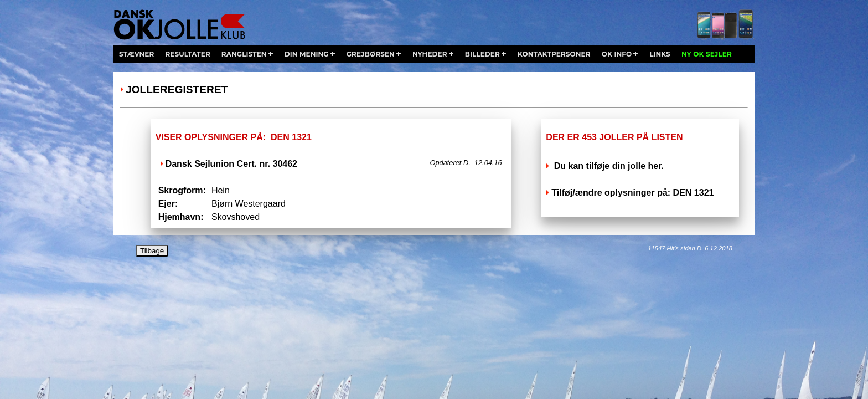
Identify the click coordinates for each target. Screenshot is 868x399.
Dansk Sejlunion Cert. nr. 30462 (231, 164)
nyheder (430, 54)
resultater (187, 54)
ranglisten (244, 54)
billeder (482, 54)
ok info (617, 54)
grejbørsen (371, 54)
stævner (136, 54)
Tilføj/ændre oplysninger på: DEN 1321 (632, 193)
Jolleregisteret (177, 89)
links (660, 54)
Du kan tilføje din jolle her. (608, 166)
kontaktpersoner (554, 54)
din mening (307, 54)
